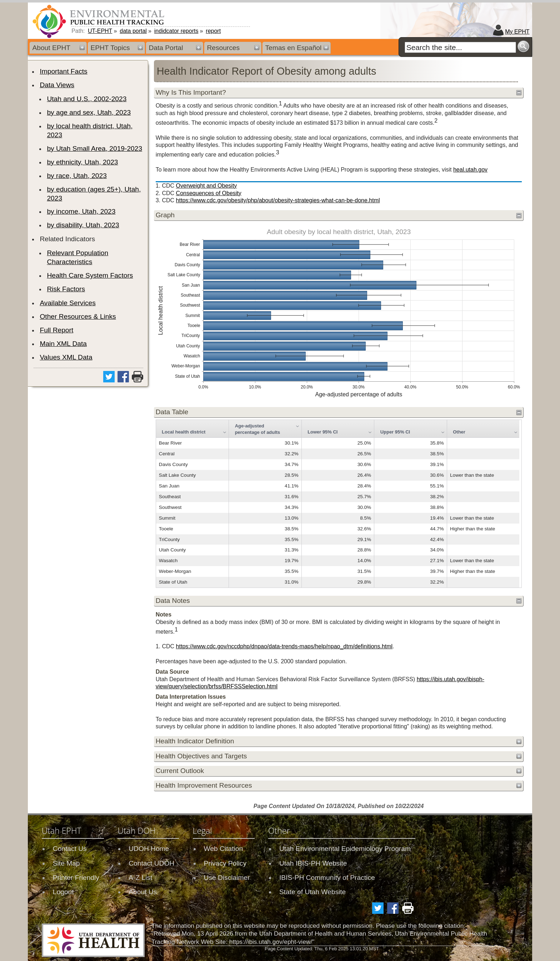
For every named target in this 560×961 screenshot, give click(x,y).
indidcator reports (176, 31)
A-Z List (140, 878)
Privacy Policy (225, 863)
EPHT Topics (110, 48)
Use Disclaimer (227, 878)
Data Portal (166, 48)
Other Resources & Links (78, 316)
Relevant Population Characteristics (77, 257)
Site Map (66, 863)
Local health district (184, 432)
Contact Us (70, 849)
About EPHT (51, 48)
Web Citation (224, 849)
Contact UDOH (151, 863)
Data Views (57, 85)
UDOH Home (149, 849)
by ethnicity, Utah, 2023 (82, 162)
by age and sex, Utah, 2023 (89, 112)
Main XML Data (63, 344)
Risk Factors (66, 289)
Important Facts (63, 71)
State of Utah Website (312, 892)
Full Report (56, 330)
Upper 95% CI (395, 432)
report (213, 31)
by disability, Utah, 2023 (83, 225)
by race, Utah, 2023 (77, 176)
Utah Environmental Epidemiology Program (345, 849)
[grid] (338, 504)
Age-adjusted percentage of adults (258, 429)
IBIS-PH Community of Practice (327, 878)
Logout (63, 892)
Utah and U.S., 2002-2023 (87, 99)
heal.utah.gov (470, 170)
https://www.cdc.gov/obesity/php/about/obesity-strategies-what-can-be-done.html (278, 200)
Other (459, 432)
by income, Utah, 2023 (81, 211)
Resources (223, 48)
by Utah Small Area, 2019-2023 (94, 148)
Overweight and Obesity (207, 186)
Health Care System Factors (90, 275)
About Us (143, 892)
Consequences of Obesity (209, 193)
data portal (133, 31)
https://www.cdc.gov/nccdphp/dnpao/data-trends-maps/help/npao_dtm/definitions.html (284, 646)
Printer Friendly (76, 878)
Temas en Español (293, 48)
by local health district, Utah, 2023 (90, 130)
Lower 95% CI (322, 432)
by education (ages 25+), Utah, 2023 (94, 194)
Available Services (67, 303)
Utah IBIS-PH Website (313, 863)
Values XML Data (66, 357)
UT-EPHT (100, 31)
